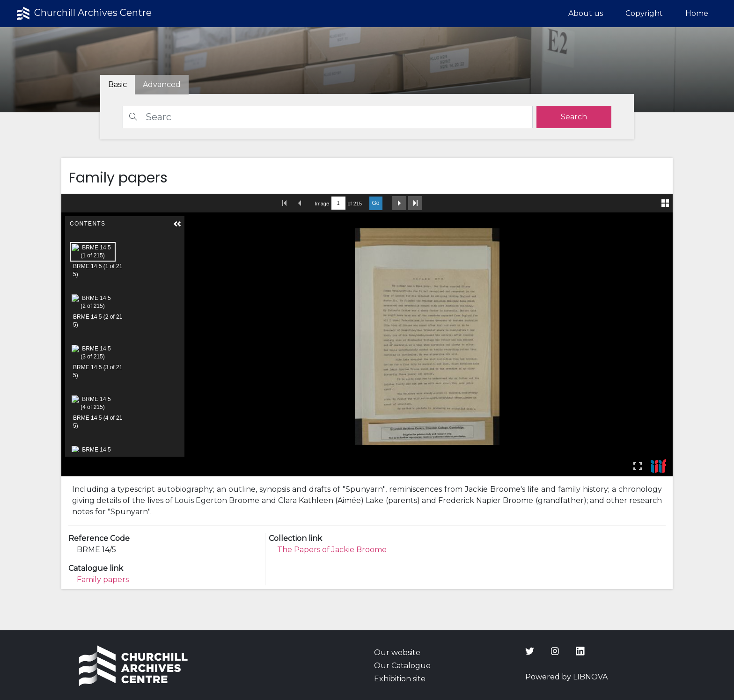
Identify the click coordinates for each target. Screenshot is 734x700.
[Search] (328, 117)
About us (586, 13)
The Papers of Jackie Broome (332, 550)
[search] (574, 117)
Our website (397, 653)
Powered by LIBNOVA (566, 677)
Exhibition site (400, 679)
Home (697, 13)
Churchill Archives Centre (83, 14)
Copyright (644, 13)
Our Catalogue (402, 666)
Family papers (103, 580)
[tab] (162, 85)
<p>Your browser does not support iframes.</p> (367, 335)
